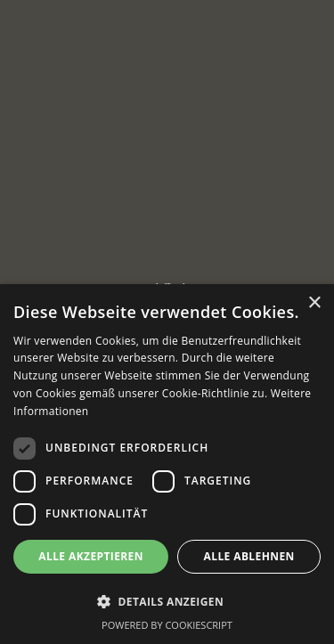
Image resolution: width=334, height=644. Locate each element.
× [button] (314, 303)
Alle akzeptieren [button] (91, 556)
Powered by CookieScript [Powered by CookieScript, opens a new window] (167, 625)
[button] (167, 602)
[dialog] (167, 464)
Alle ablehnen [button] (249, 556)
